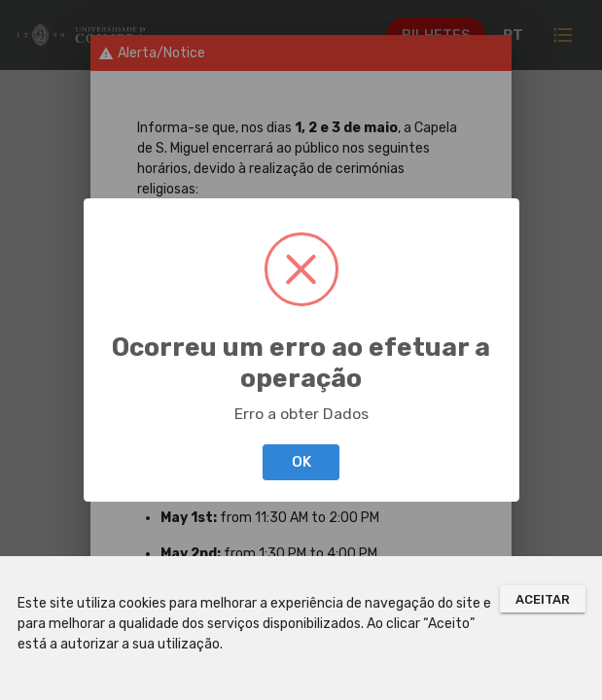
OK (301, 462)
